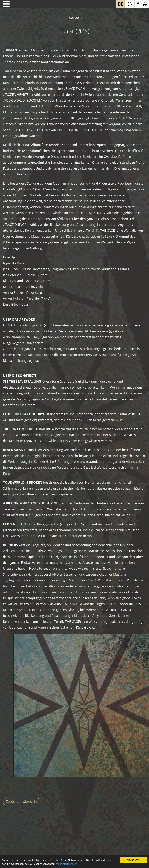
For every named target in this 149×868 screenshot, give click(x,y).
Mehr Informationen (69, 866)
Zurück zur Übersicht (22, 802)
